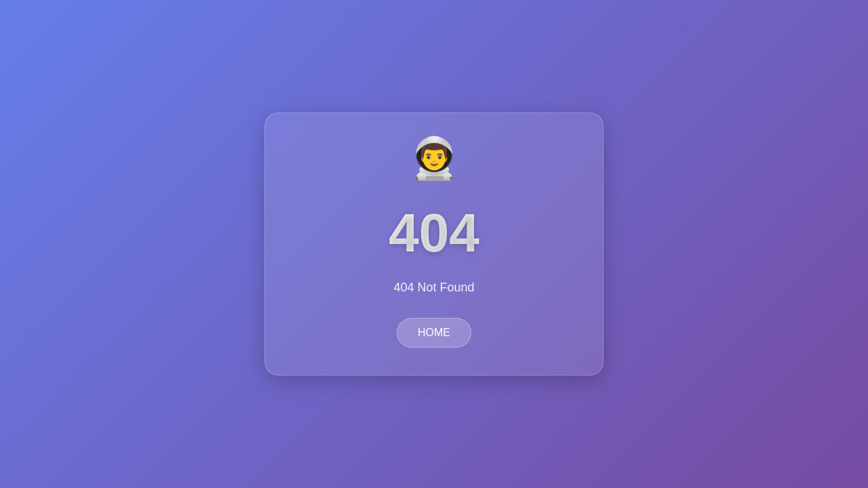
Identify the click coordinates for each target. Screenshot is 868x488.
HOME (434, 332)
